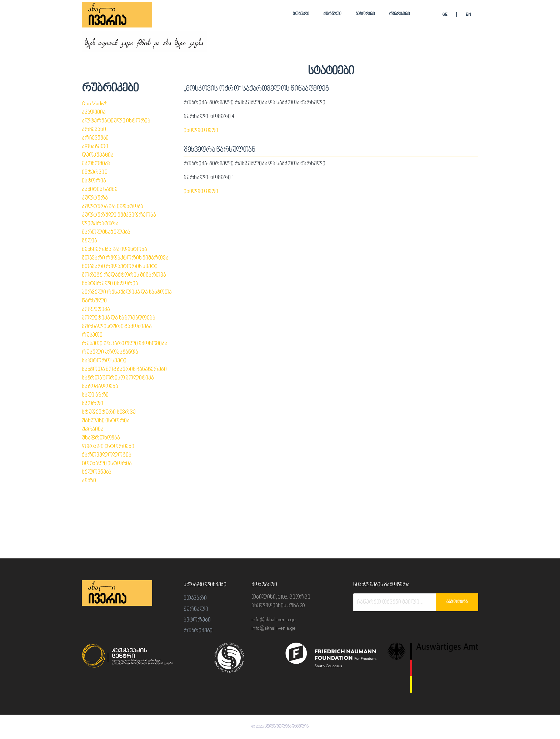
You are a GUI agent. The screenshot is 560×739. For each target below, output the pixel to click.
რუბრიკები (400, 14)
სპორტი (92, 404)
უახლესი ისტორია (106, 421)
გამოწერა (457, 602)
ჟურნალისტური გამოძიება (117, 327)
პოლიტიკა (96, 310)
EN (468, 15)
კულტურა (95, 198)
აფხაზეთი (95, 147)
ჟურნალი (332, 14)
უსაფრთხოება (101, 438)
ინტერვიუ (94, 173)
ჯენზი (89, 481)
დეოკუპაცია (98, 155)
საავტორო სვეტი (104, 361)
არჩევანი (94, 130)
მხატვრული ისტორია (110, 284)
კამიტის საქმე (99, 190)
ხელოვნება (97, 472)
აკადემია (94, 113)
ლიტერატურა (100, 224)
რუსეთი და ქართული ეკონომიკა (125, 344)
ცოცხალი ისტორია (107, 464)
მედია (89, 241)
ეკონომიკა (96, 164)
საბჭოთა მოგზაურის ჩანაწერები (124, 370)
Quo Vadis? (94, 104)
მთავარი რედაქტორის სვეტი (120, 267)
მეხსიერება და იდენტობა (114, 250)
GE (445, 15)
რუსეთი (92, 335)
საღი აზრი (95, 395)
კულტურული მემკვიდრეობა (119, 215)
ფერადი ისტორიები (108, 447)
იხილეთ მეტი (201, 131)
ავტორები (365, 14)
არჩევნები (95, 138)
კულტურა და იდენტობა (112, 207)
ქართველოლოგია (106, 455)
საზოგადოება (100, 387)
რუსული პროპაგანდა (110, 353)
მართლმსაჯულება (106, 233)
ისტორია (94, 181)
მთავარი (301, 14)
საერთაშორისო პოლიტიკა (118, 378)
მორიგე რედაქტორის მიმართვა (124, 275)
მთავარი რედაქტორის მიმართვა (125, 258)
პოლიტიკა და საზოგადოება (118, 318)
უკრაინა (93, 430)
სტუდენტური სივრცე (109, 413)
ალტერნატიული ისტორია (116, 121)
